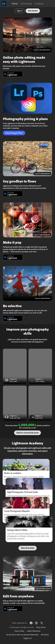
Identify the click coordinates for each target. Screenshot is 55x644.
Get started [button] (33, 11)
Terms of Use (41, 627)
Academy (39, 4)
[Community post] (15, 366)
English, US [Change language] (28, 638)
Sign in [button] (20, 11)
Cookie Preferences (34, 631)
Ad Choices (45, 635)
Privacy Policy (19, 631)
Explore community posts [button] (27, 433)
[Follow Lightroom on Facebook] (31, 623)
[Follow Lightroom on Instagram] (36, 623)
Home (15, 4)
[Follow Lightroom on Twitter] (42, 623)
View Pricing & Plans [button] (14, 133)
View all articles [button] (28, 548)
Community (26, 4)
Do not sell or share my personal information (22, 635)
